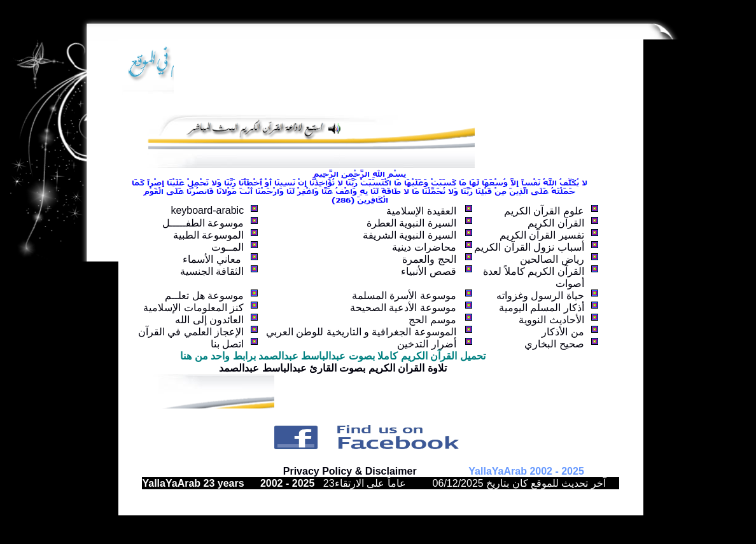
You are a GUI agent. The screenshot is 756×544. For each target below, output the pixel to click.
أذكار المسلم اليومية (542, 308)
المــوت (227, 247)
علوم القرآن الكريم (544, 211)
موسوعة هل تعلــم (204, 296)
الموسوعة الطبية (208, 235)
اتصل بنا (227, 344)
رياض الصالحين (552, 259)
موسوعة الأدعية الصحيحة (403, 308)
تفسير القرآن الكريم (542, 235)
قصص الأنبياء (428, 271)
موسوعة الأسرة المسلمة (404, 296)
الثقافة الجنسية (212, 271)
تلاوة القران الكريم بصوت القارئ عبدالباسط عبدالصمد (333, 368)
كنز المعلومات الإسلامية (193, 308)
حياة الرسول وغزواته (540, 296)
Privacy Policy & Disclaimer (350, 471)
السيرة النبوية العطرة (411, 223)
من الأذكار (563, 332)
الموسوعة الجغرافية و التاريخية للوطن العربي (361, 332)
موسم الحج (432, 320)
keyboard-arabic (207, 210)
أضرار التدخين (426, 344)
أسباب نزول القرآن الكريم (529, 247)
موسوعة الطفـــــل (203, 223)
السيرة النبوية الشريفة (409, 235)
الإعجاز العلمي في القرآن (191, 332)
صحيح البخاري (554, 344)
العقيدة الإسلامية (421, 211)
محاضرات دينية (424, 247)
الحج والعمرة (429, 259)
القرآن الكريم (556, 223)
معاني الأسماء (213, 259)
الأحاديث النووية (551, 320)
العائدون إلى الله (209, 320)
